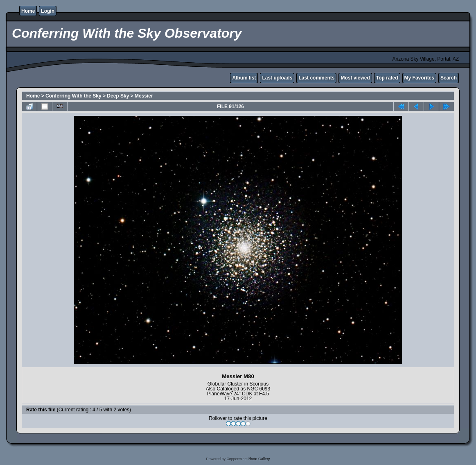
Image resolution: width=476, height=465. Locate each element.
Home (28, 11)
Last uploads (277, 78)
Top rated (387, 78)
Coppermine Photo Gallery (248, 459)
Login (48, 11)
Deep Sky (118, 96)
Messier (144, 96)
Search (449, 78)
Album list (244, 78)
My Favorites (419, 78)
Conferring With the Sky (73, 96)
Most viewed (355, 78)
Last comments (316, 78)
